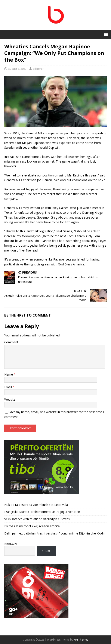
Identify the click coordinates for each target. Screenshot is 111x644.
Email (8, 387)
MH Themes (81, 640)
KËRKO (47, 551)
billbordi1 (39, 69)
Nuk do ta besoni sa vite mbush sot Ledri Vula (36, 505)
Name (9, 374)
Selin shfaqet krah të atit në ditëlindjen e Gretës (37, 519)
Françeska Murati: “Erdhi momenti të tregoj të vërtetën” (43, 512)
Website (10, 399)
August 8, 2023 (17, 69)
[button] (105, 34)
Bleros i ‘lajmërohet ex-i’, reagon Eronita (32, 526)
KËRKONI (11, 544)
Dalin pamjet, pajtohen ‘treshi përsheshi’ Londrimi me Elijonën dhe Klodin (55, 533)
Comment (11, 342)
